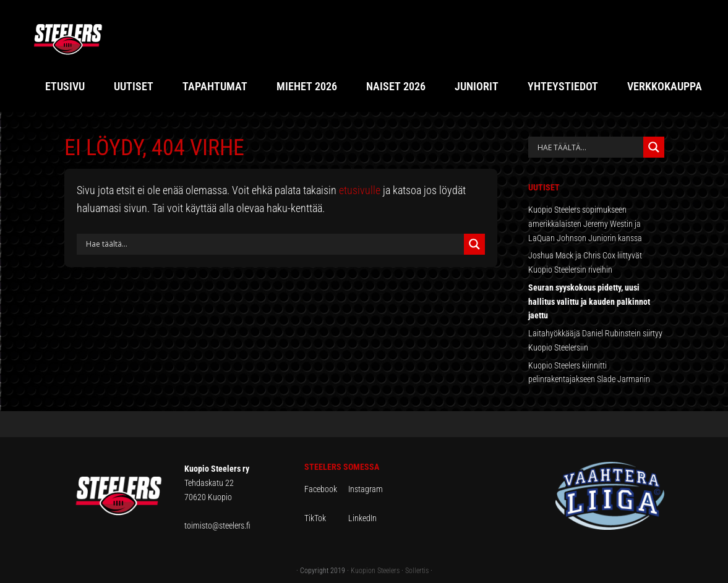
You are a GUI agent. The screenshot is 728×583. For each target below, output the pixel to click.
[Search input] (273, 244)
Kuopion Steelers (375, 571)
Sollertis (417, 571)
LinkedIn (362, 518)
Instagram (366, 489)
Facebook (326, 489)
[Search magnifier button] (474, 244)
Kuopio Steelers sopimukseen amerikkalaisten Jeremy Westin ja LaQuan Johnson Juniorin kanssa (585, 224)
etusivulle (360, 190)
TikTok (325, 518)
